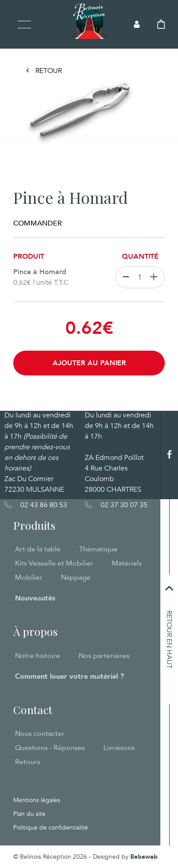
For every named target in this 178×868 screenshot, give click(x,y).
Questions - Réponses (50, 748)
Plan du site (29, 814)
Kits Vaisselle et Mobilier (54, 563)
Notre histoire (38, 656)
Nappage (76, 577)
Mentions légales (37, 800)
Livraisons (119, 748)
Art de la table (38, 549)
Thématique (98, 549)
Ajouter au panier (89, 363)
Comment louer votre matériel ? (70, 677)
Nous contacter (40, 734)
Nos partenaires (104, 656)
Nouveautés (35, 598)
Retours (28, 762)
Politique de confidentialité (51, 828)
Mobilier (29, 577)
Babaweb (144, 857)
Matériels (127, 563)
